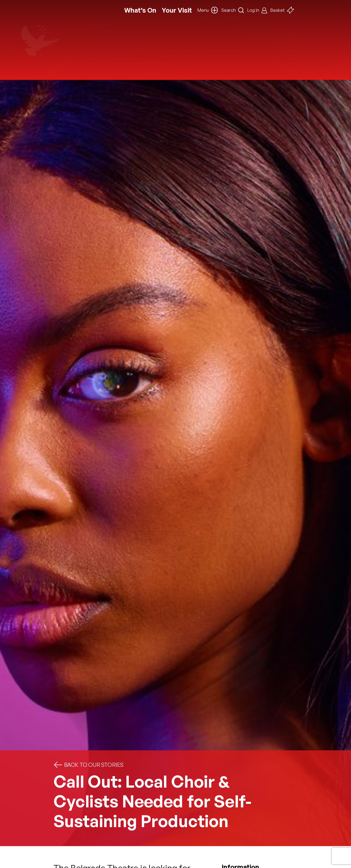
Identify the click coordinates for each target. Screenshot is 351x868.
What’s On (140, 10)
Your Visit (177, 10)
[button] (208, 10)
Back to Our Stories (88, 765)
